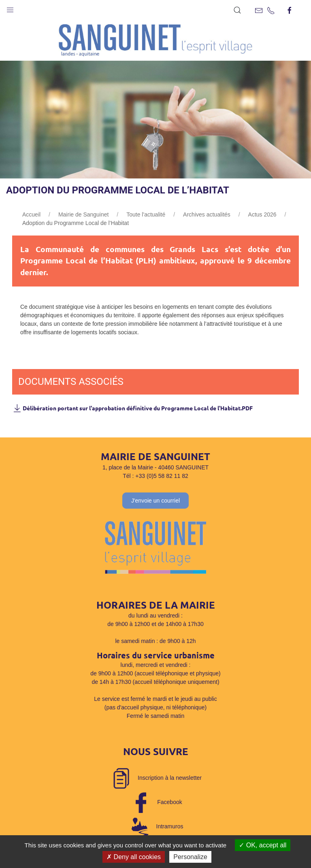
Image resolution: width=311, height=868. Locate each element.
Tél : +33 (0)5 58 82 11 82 (155, 476)
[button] (10, 8)
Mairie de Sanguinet (84, 214)
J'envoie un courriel (155, 501)
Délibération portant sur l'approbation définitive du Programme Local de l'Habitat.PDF (132, 408)
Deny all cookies (134, 857)
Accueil (31, 214)
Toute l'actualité (146, 214)
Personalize (190, 857)
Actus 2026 (262, 214)
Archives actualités (207, 214)
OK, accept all (263, 845)
